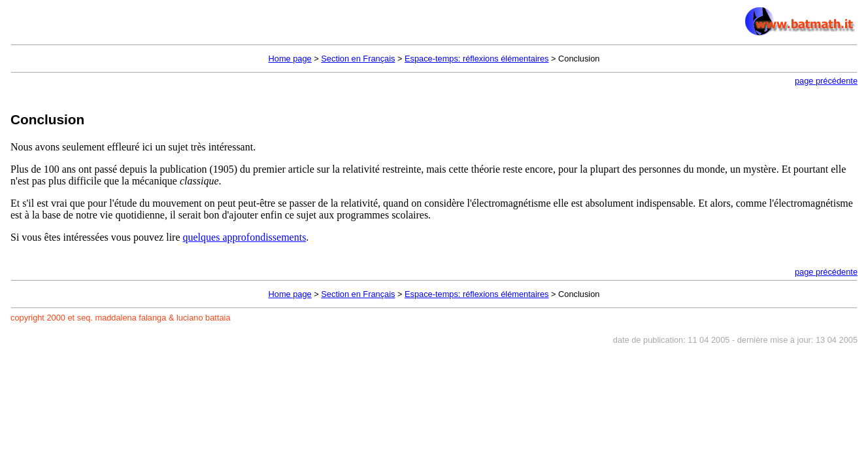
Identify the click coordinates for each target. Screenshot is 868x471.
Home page (290, 59)
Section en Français (358, 59)
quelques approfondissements (245, 237)
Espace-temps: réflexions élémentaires (477, 59)
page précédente (826, 81)
